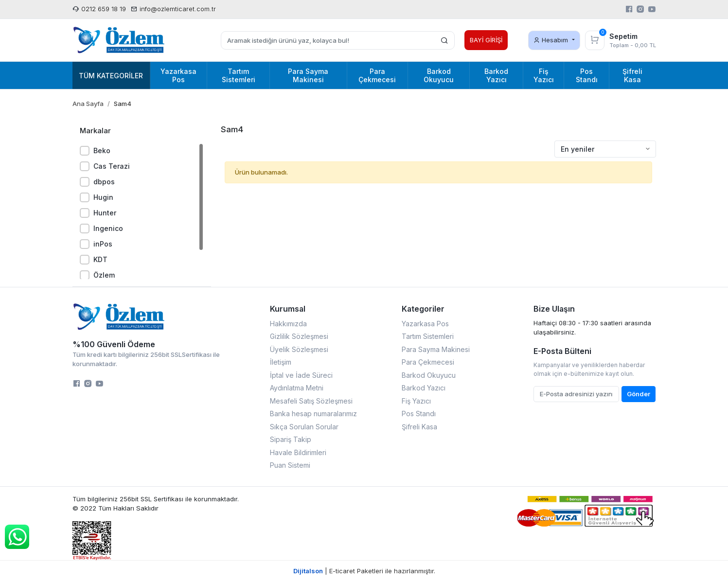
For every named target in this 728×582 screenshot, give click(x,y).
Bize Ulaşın (554, 309)
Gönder (639, 394)
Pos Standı (419, 414)
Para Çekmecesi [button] (377, 75)
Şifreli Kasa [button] (632, 75)
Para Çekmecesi (428, 362)
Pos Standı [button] (587, 75)
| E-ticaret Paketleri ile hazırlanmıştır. (364, 571)
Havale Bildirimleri (298, 452)
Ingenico (108, 228)
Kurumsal (288, 309)
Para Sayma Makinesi (436, 349)
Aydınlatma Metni (297, 388)
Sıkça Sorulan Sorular (304, 427)
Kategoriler (423, 309)
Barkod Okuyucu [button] (439, 75)
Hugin (103, 197)
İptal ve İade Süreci (301, 375)
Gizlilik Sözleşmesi (299, 336)
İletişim (281, 362)
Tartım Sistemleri (428, 336)
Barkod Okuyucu (429, 375)
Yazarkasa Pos (425, 324)
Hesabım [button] (552, 40)
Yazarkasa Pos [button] (178, 75)
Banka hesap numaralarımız (313, 414)
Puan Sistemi (290, 465)
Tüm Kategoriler (111, 76)
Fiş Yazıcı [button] (544, 75)
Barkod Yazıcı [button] (496, 75)
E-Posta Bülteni (562, 351)
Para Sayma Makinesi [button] (308, 75)
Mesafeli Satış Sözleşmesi (311, 401)
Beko (102, 150)
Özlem (104, 275)
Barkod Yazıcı (424, 388)
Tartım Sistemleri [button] (239, 75)
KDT (100, 259)
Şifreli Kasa (419, 427)
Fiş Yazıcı (416, 401)
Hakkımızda (288, 324)
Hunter (105, 213)
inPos (103, 244)
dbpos (104, 182)
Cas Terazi (112, 166)
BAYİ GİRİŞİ (486, 40)
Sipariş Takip (291, 439)
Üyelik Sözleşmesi (299, 349)
